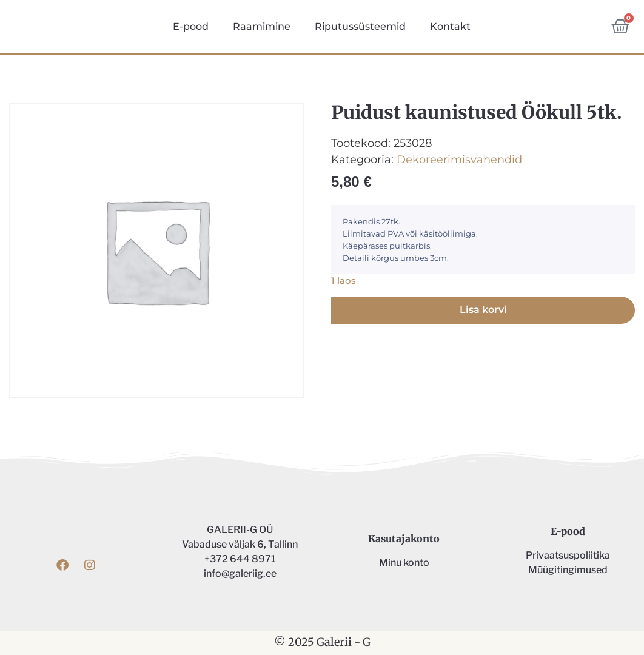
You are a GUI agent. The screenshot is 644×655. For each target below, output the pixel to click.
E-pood (191, 26)
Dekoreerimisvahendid (459, 160)
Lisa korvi (483, 310)
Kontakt (450, 26)
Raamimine (262, 26)
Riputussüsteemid (360, 26)
